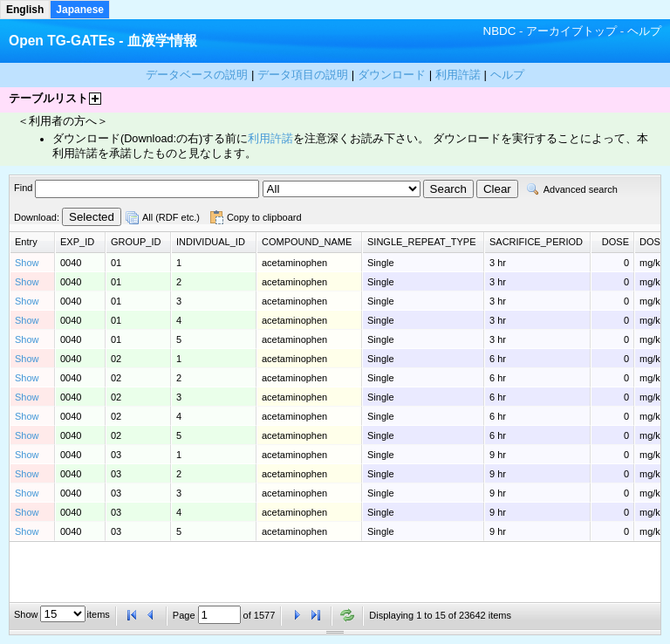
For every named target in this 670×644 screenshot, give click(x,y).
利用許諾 (270, 139)
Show (27, 263)
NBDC (500, 31)
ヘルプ (644, 31)
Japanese (80, 10)
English (25, 10)
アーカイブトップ (571, 31)
